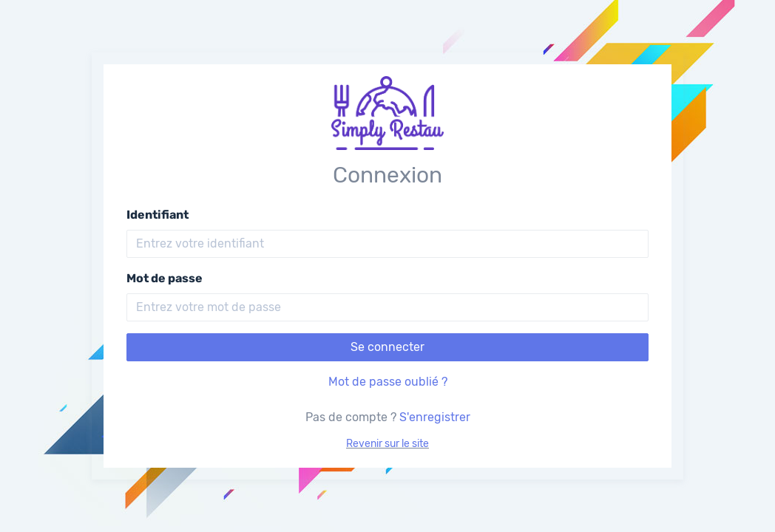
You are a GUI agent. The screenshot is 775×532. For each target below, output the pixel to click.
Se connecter (387, 347)
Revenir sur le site (387, 444)
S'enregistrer (435, 417)
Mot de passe (165, 278)
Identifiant (158, 215)
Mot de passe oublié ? (388, 382)
